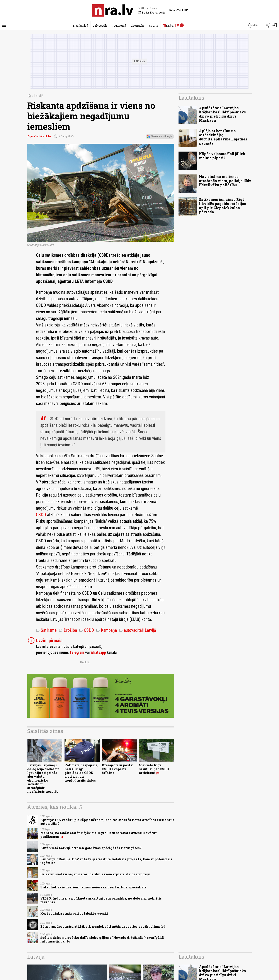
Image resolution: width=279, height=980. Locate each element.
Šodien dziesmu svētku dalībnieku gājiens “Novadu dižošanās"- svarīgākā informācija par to (102, 939)
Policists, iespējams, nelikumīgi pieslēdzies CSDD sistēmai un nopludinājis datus (81, 773)
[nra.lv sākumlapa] (113, 10)
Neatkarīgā (81, 26)
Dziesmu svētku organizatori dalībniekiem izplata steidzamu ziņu (95, 874)
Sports (154, 26)
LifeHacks (138, 26)
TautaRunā (119, 26)
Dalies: (85, 662)
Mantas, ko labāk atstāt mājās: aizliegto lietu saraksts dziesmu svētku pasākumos (99, 835)
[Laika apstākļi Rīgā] (179, 10)
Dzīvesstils (100, 26)
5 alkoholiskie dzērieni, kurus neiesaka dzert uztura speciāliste (93, 887)
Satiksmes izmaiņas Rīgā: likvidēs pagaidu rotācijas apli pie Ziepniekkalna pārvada (223, 206)
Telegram (77, 652)
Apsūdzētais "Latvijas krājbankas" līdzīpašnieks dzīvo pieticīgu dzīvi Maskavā (222, 114)
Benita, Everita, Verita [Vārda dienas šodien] (151, 13)
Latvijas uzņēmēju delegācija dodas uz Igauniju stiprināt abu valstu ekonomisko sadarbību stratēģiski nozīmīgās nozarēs (43, 778)
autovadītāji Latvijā (138, 630)
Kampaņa (106, 630)
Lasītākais (191, 98)
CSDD (41, 515)
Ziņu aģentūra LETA (39, 136)
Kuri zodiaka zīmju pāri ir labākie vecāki (74, 913)
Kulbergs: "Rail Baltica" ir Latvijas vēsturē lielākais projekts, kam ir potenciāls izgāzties (106, 861)
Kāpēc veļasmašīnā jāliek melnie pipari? (222, 156)
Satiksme (46, 630)
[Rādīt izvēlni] (4, 25)
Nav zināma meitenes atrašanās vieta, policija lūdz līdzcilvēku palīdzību (225, 181)
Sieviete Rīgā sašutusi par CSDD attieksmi (154, 769)
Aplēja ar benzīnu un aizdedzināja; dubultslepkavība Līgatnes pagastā (223, 137)
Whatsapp (98, 652)
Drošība (68, 630)
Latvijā (39, 96)
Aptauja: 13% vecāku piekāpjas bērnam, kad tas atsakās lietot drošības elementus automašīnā (107, 822)
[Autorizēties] (275, 25)
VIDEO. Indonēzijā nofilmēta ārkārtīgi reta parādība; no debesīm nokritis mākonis (101, 900)
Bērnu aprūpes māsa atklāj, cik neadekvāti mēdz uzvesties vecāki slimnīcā (103, 926)
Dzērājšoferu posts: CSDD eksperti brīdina (117, 769)
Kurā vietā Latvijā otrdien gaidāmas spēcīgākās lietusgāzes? (91, 848)
